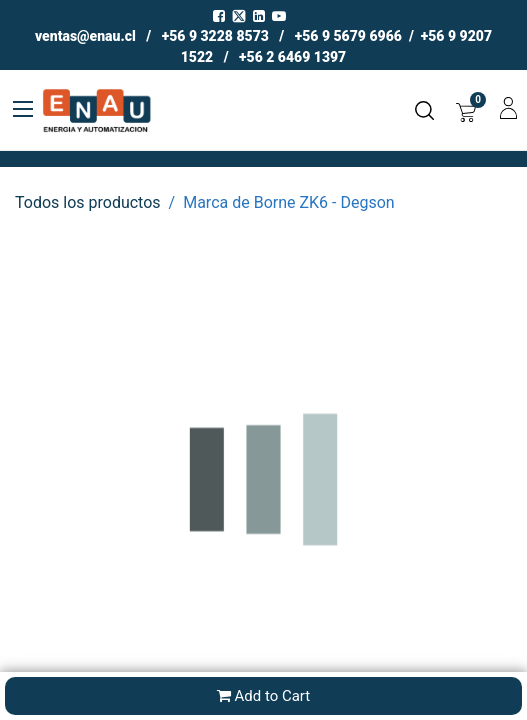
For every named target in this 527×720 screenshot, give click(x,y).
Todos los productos (88, 202)
